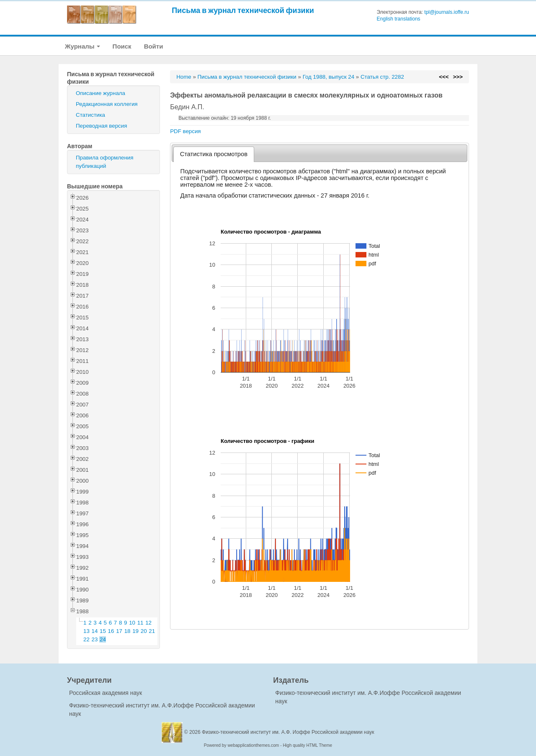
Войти (154, 46)
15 (103, 631)
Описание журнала (100, 93)
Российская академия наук (106, 693)
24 (103, 639)
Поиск (122, 46)
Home (184, 77)
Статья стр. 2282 (382, 77)
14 (95, 631)
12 (148, 623)
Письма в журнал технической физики (243, 10)
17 (119, 631)
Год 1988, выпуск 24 (329, 77)
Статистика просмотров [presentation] (214, 154)
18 (128, 631)
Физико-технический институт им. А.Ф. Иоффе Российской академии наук (288, 732)
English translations (399, 19)
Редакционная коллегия (107, 104)
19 (135, 631)
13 (86, 631)
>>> (458, 77)
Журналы (82, 46)
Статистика (90, 115)
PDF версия (185, 131)
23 (95, 639)
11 (140, 623)
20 (144, 631)
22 (86, 639)
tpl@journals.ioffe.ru (447, 12)
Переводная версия (101, 126)
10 (132, 623)
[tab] (214, 154)
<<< (444, 77)
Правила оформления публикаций (104, 162)
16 (111, 631)
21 (152, 631)
